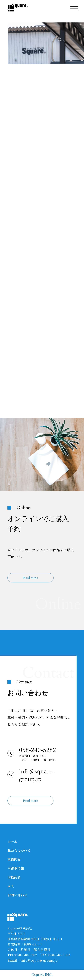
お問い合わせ (17, 895)
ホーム (12, 841)
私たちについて (19, 850)
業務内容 (14, 859)
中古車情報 (16, 868)
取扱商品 (14, 877)
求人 (11, 886)
